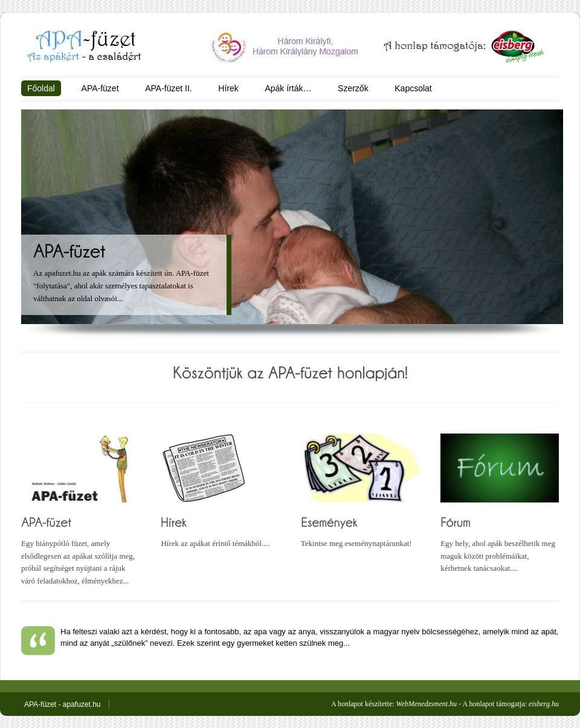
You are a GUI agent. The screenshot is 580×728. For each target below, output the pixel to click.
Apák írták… (288, 88)
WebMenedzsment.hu (427, 704)
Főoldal (41, 88)
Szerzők (353, 88)
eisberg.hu (544, 704)
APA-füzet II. (169, 88)
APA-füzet (100, 88)
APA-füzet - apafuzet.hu (63, 704)
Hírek (228, 88)
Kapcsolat (413, 88)
